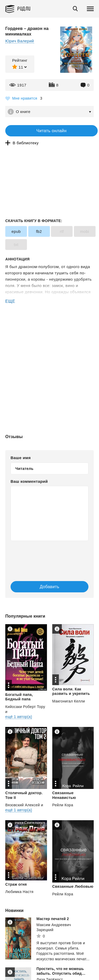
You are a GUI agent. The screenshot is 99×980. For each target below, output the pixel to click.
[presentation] (42, 556)
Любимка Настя (19, 892)
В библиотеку (26, 143)
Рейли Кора (63, 805)
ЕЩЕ (10, 301)
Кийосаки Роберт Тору (25, 707)
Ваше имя (21, 458)
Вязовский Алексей (23, 805)
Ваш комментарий (29, 481)
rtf (62, 231)
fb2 (39, 231)
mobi (84, 231)
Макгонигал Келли (69, 701)
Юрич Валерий (20, 41)
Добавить (50, 587)
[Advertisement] (49, 327)
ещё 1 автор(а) (19, 717)
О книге (23, 112)
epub (16, 231)
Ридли (24, 8)
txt (16, 245)
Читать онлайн (51, 131)
